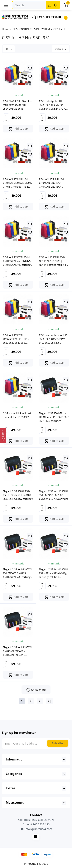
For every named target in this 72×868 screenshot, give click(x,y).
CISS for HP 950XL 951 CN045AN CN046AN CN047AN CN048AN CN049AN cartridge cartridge (51, 183)
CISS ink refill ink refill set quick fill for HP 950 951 (17, 415)
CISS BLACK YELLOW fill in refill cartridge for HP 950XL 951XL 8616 (17, 105)
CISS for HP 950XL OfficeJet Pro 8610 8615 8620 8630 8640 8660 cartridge (16, 339)
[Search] (56, 5)
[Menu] (6, 5)
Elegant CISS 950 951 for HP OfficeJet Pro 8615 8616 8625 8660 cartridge (54, 417)
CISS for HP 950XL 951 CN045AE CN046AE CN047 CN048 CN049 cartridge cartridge (18, 183)
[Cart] (66, 5)
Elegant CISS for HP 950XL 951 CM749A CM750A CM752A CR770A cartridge (54, 495)
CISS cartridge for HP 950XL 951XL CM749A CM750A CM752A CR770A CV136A (53, 105)
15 (9, 49)
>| (50, 701)
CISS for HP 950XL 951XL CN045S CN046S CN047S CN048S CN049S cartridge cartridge (17, 261)
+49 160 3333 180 (36, 824)
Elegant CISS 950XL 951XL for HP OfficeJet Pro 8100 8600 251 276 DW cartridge (18, 495)
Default (61, 49)
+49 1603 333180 (46, 17)
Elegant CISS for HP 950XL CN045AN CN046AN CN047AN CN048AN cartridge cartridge (18, 651)
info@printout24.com (36, 829)
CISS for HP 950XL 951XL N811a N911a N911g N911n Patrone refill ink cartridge (53, 261)
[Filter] (3, 436)
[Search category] (49, 5)
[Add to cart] (18, 129)
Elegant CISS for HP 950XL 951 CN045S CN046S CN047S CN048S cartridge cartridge (18, 573)
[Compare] (30, 68)
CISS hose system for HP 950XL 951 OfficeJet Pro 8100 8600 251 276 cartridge (53, 339)
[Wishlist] (30, 77)
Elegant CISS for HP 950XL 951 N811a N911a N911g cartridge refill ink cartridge (54, 573)
